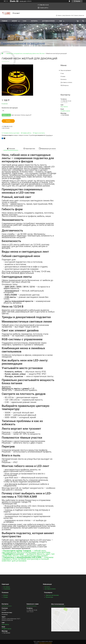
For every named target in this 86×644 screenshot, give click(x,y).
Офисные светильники (52, 595)
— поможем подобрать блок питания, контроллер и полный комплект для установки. (28, 559)
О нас (25, 21)
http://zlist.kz (64, 107)
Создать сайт (23, 1)
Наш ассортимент (66, 70)
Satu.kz (51, 641)
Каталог (15, 21)
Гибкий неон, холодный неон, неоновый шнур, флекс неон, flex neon (25, 54)
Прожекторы (49, 597)
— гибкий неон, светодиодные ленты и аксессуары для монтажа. (26, 552)
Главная (4, 21)
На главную (7, 587)
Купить (8, 121)
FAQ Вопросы (65, 85)
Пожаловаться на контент (45, 643)
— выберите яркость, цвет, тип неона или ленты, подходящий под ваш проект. (28, 555)
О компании (7, 589)
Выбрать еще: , (17, 115)
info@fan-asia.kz (65, 111)
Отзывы (63, 76)
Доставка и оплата (48, 21)
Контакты (34, 21)
